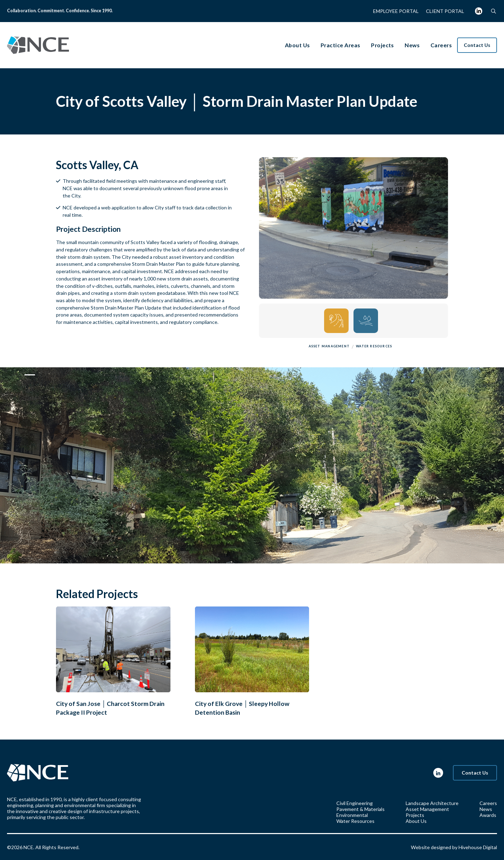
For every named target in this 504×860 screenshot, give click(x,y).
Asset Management (427, 809)
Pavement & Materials (360, 809)
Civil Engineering (355, 803)
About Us (416, 821)
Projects (415, 815)
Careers (488, 803)
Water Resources (355, 821)
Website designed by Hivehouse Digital (454, 847)
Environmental (352, 815)
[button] (493, 11)
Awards (488, 815)
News (486, 809)
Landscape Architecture (432, 803)
